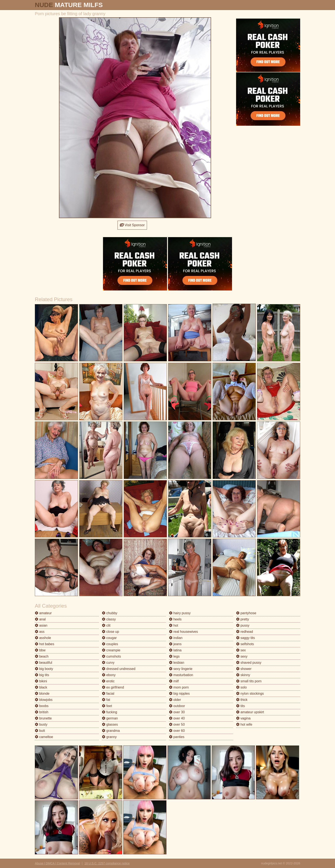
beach (42, 656)
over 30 (177, 712)
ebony (109, 675)
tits (240, 706)
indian (176, 638)
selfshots (245, 644)
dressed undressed (119, 669)
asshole (43, 638)
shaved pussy (249, 663)
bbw (40, 650)
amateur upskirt (250, 712)
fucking (109, 712)
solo (241, 687)
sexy (242, 656)
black (41, 687)
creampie (111, 650)
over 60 (177, 731)
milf (174, 681)
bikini (41, 681)
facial (108, 694)
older (175, 700)
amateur (43, 613)
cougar (109, 638)
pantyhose (246, 613)
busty (41, 724)
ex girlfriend (113, 687)
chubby (110, 613)
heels (175, 619)
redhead (245, 632)
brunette (43, 718)
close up (110, 632)
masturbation (181, 675)
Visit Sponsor (132, 225)
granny (109, 737)
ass (40, 632)
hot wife (244, 724)
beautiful (43, 663)
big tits (42, 675)
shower (244, 669)
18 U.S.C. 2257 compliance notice (107, 863)
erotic (108, 681)
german (110, 718)
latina (175, 650)
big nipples (179, 694)
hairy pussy (180, 613)
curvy (108, 663)
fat (106, 700)
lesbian (177, 663)
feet (107, 706)
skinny (243, 675)
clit (106, 625)
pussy (243, 625)
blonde (42, 694)
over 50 (177, 724)
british (42, 712)
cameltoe (44, 737)
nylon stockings (250, 694)
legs (174, 656)
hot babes (45, 644)
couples (110, 644)
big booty (44, 669)
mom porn (179, 687)
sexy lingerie (181, 669)
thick (242, 700)
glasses (110, 724)
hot (174, 625)
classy (109, 619)
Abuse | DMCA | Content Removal (57, 863)
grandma (111, 731)
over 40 (177, 718)
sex (241, 650)
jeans (175, 644)
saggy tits (245, 638)
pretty (242, 619)
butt (40, 731)
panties (177, 737)
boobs (42, 706)
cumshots (111, 656)
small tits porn (249, 681)
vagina (243, 718)
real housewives (183, 632)
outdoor (177, 706)
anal (40, 619)
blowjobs (44, 700)
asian (41, 625)
